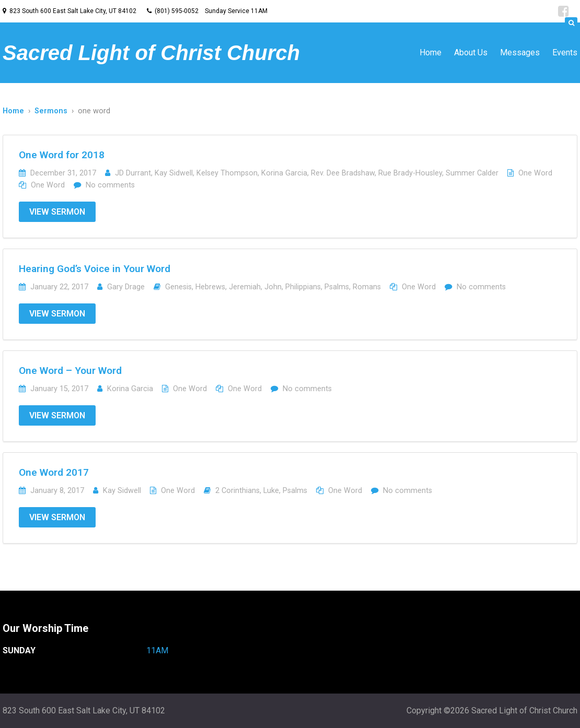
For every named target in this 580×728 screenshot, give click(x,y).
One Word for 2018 (62, 155)
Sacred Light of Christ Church (151, 53)
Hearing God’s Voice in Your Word (95, 269)
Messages (520, 52)
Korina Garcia (284, 173)
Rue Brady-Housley (410, 173)
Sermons (51, 111)
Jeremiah (245, 287)
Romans (367, 287)
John (273, 287)
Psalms (337, 287)
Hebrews (210, 287)
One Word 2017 (54, 472)
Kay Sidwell (174, 173)
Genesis (178, 287)
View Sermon (57, 212)
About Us (471, 52)
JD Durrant (133, 173)
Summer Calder (472, 173)
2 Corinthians (237, 491)
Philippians (303, 287)
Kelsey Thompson (227, 173)
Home (431, 52)
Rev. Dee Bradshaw (343, 173)
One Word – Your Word (70, 371)
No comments (110, 185)
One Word (535, 173)
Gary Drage (126, 287)
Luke (271, 491)
